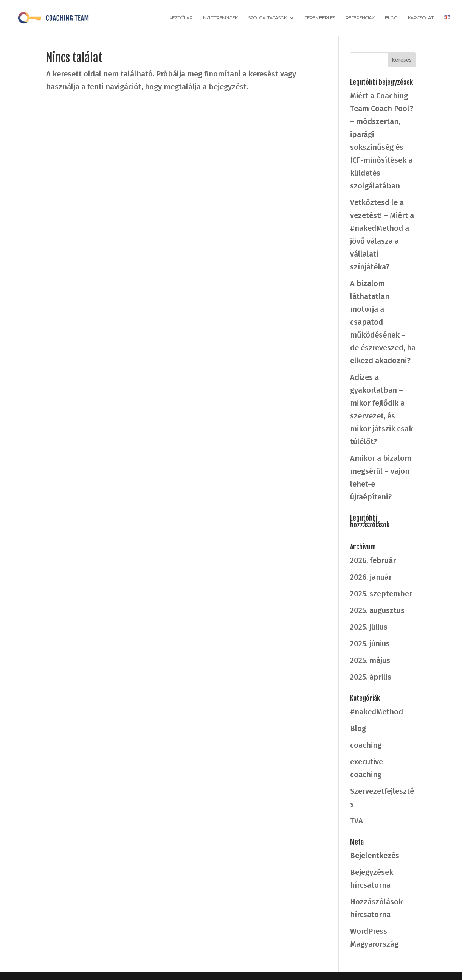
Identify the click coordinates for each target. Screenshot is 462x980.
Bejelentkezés (375, 856)
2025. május (370, 660)
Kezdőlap (181, 18)
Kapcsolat (421, 18)
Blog (391, 18)
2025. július (369, 627)
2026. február (373, 560)
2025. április (371, 677)
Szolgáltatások (267, 18)
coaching (366, 745)
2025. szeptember (381, 594)
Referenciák (360, 18)
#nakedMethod (377, 712)
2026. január (371, 577)
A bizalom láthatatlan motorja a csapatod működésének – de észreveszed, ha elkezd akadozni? (383, 322)
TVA (357, 821)
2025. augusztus (377, 610)
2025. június (370, 644)
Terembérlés (320, 18)
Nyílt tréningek (220, 18)
